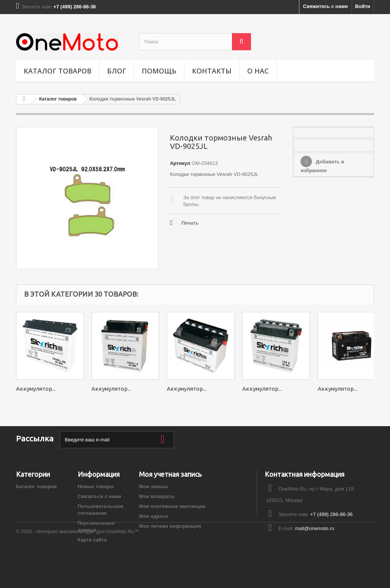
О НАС (258, 71)
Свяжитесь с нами (326, 6)
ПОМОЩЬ (159, 71)
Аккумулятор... (36, 389)
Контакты (212, 71)
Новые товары (96, 487)
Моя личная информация (170, 526)
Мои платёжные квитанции (172, 506)
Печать (190, 223)
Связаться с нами (100, 496)
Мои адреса (153, 516)
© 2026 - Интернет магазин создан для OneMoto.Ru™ (78, 567)
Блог (117, 71)
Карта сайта (92, 540)
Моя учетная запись (170, 474)
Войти (363, 6)
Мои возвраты (157, 496)
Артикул (180, 163)
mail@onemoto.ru (315, 528)
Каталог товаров (58, 71)
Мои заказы (153, 487)
